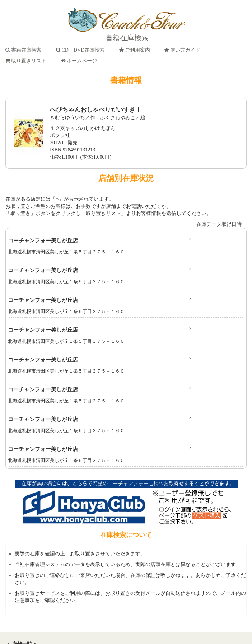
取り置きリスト (27, 61)
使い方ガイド (184, 50)
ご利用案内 (136, 50)
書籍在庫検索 (25, 50)
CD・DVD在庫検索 (82, 50)
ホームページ (80, 61)
